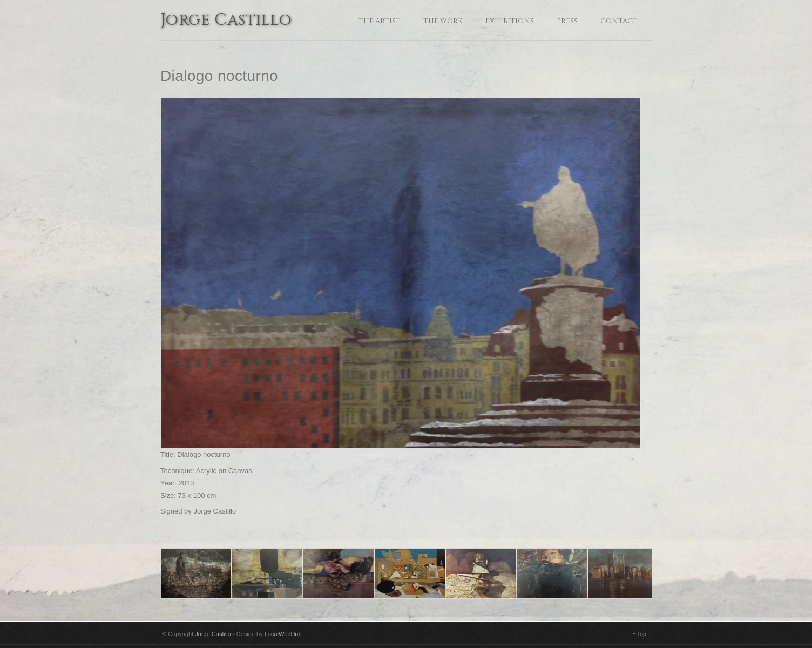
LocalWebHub (283, 634)
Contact (619, 21)
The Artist (380, 21)
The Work (443, 21)
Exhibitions (510, 21)
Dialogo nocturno (219, 76)
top (642, 634)
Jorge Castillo (226, 21)
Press (567, 21)
